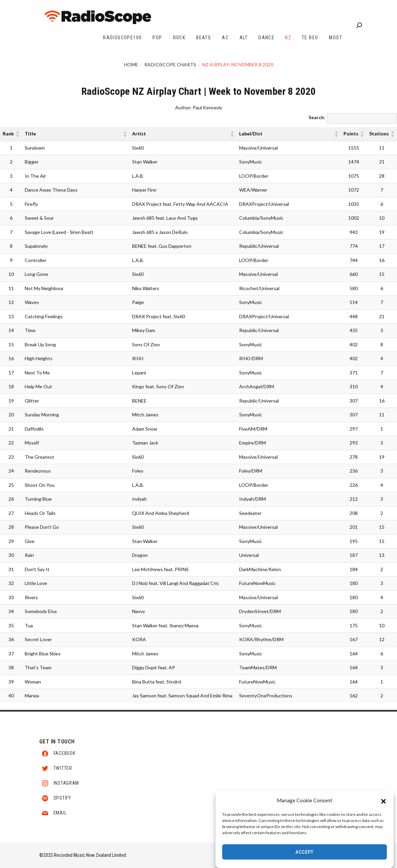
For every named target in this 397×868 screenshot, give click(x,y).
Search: (317, 117)
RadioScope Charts (170, 64)
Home (131, 64)
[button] (383, 801)
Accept (305, 852)
